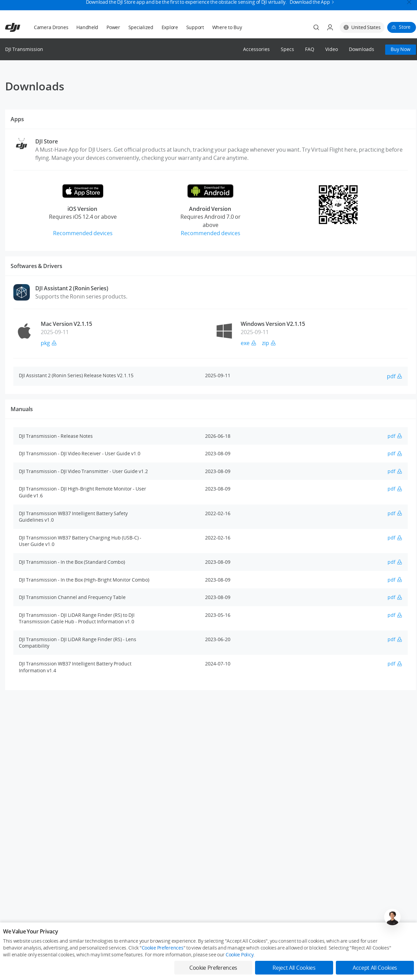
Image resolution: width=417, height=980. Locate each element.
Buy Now (401, 49)
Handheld (87, 27)
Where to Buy (227, 27)
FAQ (310, 49)
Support (195, 27)
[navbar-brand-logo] (21, 27)
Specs (287, 49)
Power (113, 27)
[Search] (316, 27)
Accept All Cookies (375, 968)
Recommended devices (83, 233)
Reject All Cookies (294, 968)
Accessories (256, 49)
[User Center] (330, 27)
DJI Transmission (24, 49)
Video (332, 49)
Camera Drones (51, 27)
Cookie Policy (239, 954)
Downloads (362, 49)
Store (405, 27)
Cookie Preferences (163, 948)
